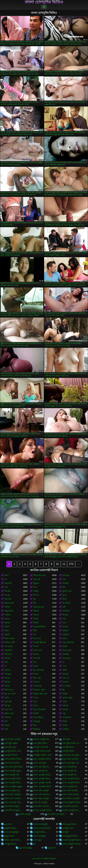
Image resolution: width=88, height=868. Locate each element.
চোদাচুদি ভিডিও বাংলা (42, 751)
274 (71, 564)
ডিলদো (36, 654)
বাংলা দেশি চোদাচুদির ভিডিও (14, 795)
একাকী (7, 635)
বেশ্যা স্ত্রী (36, 658)
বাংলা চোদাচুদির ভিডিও (44, 2)
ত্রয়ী (64, 607)
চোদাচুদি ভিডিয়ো (11, 755)
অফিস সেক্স (9, 713)
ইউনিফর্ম (37, 729)
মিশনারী (7, 591)
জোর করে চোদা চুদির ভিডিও (72, 755)
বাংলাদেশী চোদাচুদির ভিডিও (14, 810)
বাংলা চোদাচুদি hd (69, 767)
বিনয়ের (65, 615)
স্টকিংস (36, 611)
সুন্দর (64, 595)
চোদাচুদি (66, 832)
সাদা (35, 587)
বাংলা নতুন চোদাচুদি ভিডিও (43, 798)
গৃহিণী (65, 670)
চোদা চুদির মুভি (10, 747)
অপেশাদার (66, 603)
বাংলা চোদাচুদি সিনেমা (71, 783)
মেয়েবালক (67, 717)
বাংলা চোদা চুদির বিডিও (14, 767)
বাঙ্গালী (36, 713)
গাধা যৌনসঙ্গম (68, 642)
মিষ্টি (35, 631)
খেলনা (7, 619)
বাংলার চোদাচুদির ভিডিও (72, 810)
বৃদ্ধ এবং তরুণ (10, 694)
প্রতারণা (36, 682)
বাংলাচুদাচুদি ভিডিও (70, 836)
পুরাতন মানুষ (67, 698)
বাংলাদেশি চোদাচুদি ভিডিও (14, 806)
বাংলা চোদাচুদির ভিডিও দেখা (14, 791)
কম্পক (36, 674)
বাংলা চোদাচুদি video (13, 771)
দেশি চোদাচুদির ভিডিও (13, 759)
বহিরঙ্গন (66, 631)
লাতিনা (7, 686)
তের (6, 587)
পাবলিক (7, 717)
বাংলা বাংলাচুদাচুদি (40, 824)
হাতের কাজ (67, 650)
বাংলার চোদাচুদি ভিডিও (43, 810)
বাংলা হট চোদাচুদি (40, 802)
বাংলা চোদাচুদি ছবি (12, 775)
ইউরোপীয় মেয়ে (39, 575)
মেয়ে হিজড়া (38, 717)
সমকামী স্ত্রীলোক (39, 642)
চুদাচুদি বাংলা (9, 836)
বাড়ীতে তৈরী (10, 642)
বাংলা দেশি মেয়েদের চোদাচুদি (43, 795)
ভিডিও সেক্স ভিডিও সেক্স (14, 840)
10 (57, 564)
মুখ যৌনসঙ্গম (38, 670)
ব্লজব (6, 575)
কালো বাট (8, 710)
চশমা (6, 662)
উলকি (65, 646)
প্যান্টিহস (66, 729)
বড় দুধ (7, 595)
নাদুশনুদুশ (37, 721)
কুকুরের (36, 583)
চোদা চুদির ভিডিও (40, 743)
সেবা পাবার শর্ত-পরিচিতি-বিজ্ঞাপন (44, 859)
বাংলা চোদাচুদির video (13, 787)
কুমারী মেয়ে (67, 591)
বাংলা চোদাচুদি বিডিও (42, 779)
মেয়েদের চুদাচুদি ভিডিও (72, 840)
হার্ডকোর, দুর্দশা (39, 690)
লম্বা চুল (7, 706)
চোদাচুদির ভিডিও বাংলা (43, 755)
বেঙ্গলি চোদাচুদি (25, 814)
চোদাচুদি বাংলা (68, 828)
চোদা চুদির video (11, 743)
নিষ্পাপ (36, 595)
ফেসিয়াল (66, 611)
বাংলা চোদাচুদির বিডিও (42, 787)
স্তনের (36, 706)
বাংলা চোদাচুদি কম (40, 771)
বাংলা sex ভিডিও (69, 824)
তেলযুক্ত (8, 674)
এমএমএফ (66, 658)
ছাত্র (35, 662)
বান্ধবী (36, 623)
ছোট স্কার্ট (8, 702)
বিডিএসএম (9, 690)
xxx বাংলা (8, 824)
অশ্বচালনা (8, 583)
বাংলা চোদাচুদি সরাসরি (42, 783)
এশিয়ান (7, 607)
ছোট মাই (37, 579)
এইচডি (36, 591)
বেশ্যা (64, 623)
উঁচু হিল (7, 682)
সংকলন (7, 615)
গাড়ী (6, 729)
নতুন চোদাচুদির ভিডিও (42, 759)
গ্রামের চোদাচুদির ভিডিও (43, 739)
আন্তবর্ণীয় (8, 650)
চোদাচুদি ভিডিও (39, 832)
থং (5, 666)
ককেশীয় (66, 654)
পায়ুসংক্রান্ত (9, 611)
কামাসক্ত (8, 599)
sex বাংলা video (26, 848)
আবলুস (66, 674)
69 (63, 690)
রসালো (7, 678)
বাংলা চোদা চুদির (40, 763)
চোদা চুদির (66, 739)
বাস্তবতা (7, 670)
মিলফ (65, 599)
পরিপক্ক (65, 706)
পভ (35, 635)
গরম (64, 619)
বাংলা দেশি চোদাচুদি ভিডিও (72, 791)
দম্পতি (36, 646)
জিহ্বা (65, 721)
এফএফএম (38, 686)
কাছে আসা (37, 650)
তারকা (36, 666)
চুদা (34, 844)
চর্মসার (36, 619)
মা (63, 662)
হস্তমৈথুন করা (38, 607)
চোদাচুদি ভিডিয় (68, 751)
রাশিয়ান (7, 658)
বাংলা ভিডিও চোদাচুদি (71, 798)
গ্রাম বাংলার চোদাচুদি (12, 739)
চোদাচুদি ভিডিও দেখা (13, 751)
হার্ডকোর (66, 575)
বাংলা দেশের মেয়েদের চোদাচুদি (72, 795)
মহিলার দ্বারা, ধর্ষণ (40, 694)
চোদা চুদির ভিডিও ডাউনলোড (72, 743)
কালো (65, 639)
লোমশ (7, 627)
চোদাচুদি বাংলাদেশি (41, 747)
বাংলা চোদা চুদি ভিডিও (42, 828)
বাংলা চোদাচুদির (39, 836)
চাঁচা (64, 587)
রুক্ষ (35, 725)
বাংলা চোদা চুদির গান (71, 763)
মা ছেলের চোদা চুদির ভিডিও (57, 814)
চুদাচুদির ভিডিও (10, 828)
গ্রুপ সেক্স (37, 678)
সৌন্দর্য (36, 615)
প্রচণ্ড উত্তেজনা (39, 710)
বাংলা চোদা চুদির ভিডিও (43, 767)
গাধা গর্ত (66, 678)
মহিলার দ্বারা (9, 603)
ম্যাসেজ (65, 682)
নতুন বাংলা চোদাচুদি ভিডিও (72, 759)
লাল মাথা (37, 639)
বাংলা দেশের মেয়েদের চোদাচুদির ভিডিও (14, 798)
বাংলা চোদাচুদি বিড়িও (13, 779)
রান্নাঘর (7, 725)
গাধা (64, 579)
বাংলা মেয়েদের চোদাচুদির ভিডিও (14, 802)
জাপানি (65, 627)
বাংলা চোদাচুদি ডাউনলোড (43, 775)
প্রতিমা (65, 725)
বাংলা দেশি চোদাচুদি (41, 791)
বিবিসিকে (8, 654)
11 (64, 564)
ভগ (6, 579)
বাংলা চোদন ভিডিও (12, 763)
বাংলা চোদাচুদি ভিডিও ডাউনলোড (14, 783)
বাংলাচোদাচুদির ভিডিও (71, 802)
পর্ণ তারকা (8, 646)
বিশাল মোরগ (9, 639)
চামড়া (7, 631)
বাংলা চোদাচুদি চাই (70, 771)
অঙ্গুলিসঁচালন (39, 627)
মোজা (7, 698)
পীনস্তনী (65, 583)
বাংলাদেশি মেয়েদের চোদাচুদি (43, 806)
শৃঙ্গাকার (7, 623)
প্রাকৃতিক (66, 635)
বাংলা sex (37, 840)
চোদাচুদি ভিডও (68, 747)
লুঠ (34, 599)
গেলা (64, 666)
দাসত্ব (65, 702)
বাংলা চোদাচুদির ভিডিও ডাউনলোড (72, 787)
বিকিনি (65, 694)
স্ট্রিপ (35, 603)
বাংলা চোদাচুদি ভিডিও (71, 779)
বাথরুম (65, 710)
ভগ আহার (66, 686)
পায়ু (64, 713)
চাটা (6, 721)
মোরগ (36, 698)
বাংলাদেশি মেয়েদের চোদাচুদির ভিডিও (72, 806)
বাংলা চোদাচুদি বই (69, 775)
